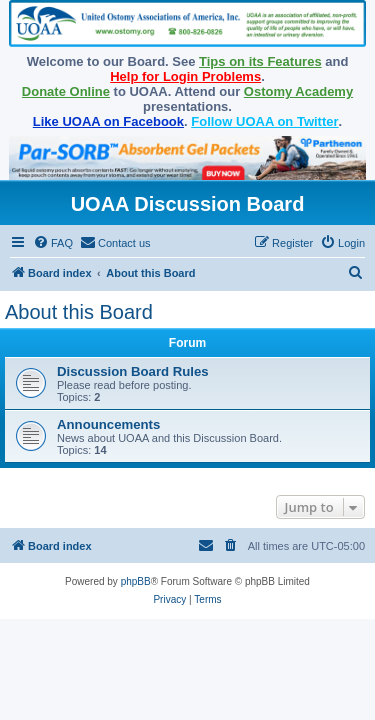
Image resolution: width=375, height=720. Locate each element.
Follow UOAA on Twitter (264, 121)
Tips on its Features (260, 61)
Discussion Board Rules (133, 371)
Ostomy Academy (298, 91)
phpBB (136, 581)
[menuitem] (53, 243)
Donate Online (66, 91)
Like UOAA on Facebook (108, 121)
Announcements (108, 424)
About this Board (79, 312)
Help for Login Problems (185, 76)
